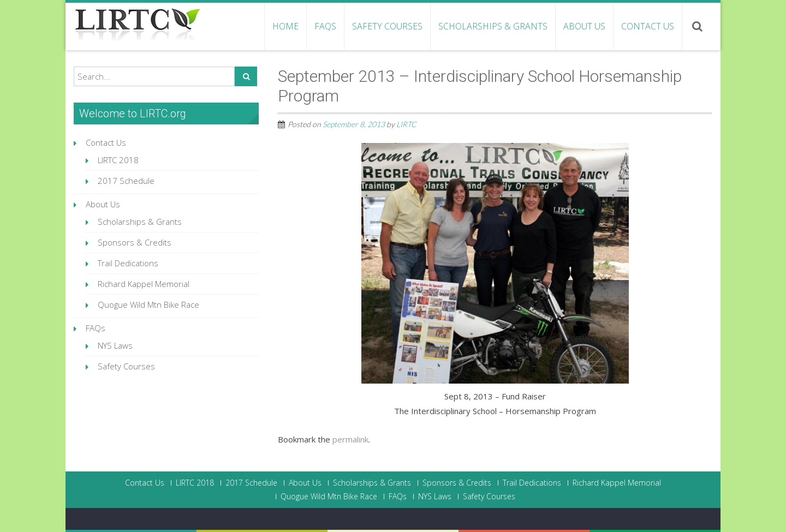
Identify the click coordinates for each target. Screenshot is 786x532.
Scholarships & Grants (493, 26)
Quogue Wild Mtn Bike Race (148, 304)
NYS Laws (115, 345)
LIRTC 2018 (118, 160)
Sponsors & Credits (135, 242)
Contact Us (648, 26)
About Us (584, 26)
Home (285, 26)
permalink (350, 439)
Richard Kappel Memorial (144, 284)
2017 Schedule (126, 181)
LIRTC (406, 124)
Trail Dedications (128, 263)
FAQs (325, 26)
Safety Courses (387, 26)
